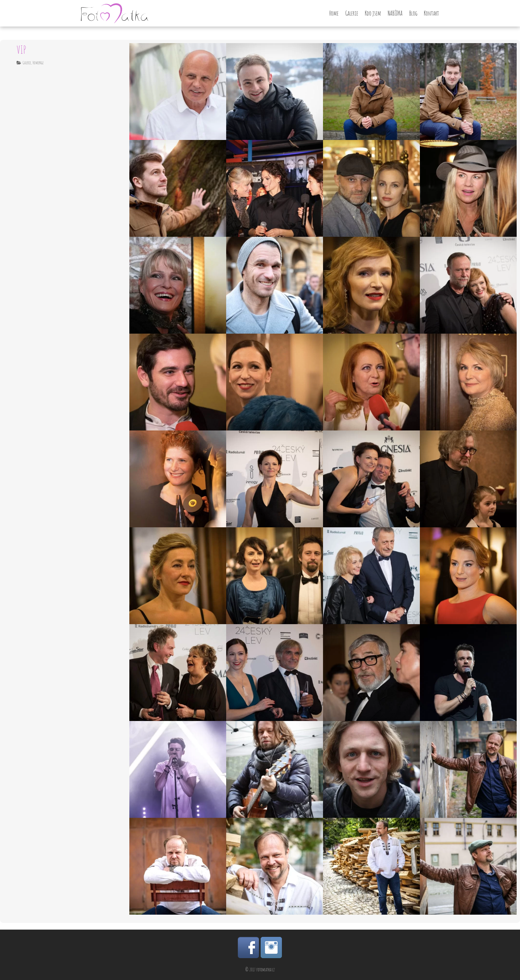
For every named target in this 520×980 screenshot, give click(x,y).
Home (334, 13)
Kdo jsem (373, 13)
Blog (413, 13)
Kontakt (431, 13)
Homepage (38, 63)
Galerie (352, 13)
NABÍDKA (395, 13)
